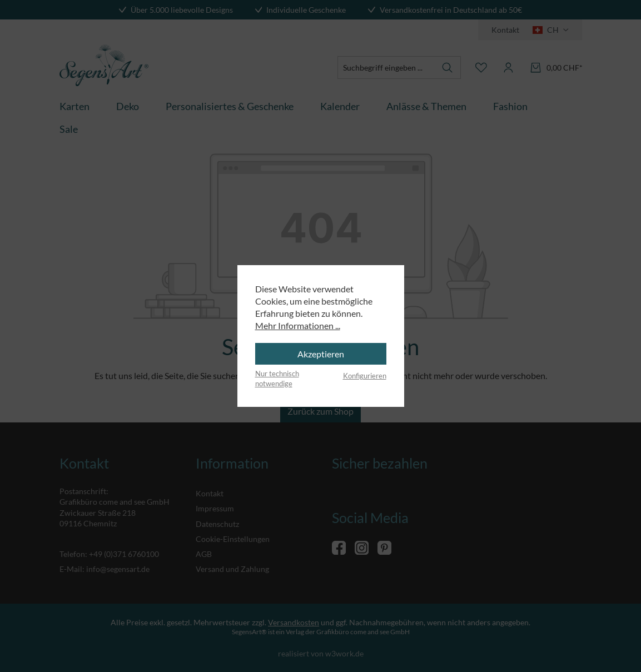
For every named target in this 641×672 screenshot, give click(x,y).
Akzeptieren (321, 354)
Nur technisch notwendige (277, 379)
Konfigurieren (365, 376)
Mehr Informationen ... (298, 325)
